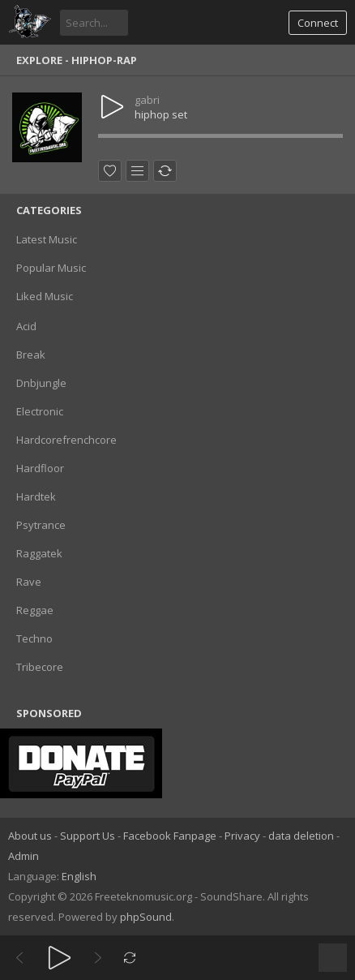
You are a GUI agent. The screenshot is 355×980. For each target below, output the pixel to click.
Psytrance (41, 525)
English (79, 876)
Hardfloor (40, 468)
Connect (318, 23)
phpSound (146, 917)
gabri (147, 100)
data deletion (301, 836)
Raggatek (39, 553)
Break (31, 355)
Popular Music (51, 268)
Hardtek (36, 496)
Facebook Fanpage (170, 836)
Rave (29, 582)
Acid (26, 326)
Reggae (35, 610)
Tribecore (40, 667)
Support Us (88, 836)
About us (30, 836)
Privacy (242, 836)
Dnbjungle (41, 383)
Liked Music (45, 296)
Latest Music (47, 239)
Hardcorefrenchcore (66, 440)
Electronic (40, 411)
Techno (34, 638)
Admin (24, 856)
